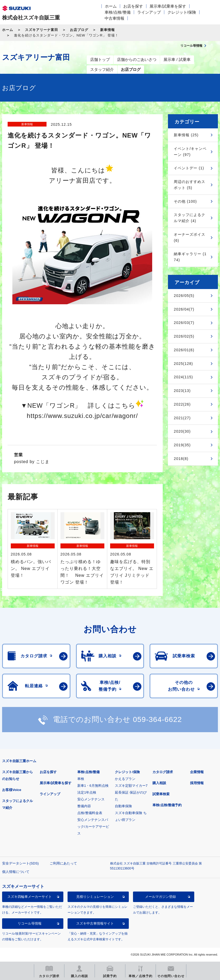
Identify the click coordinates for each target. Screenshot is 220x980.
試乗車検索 (161, 794)
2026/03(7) (184, 323)
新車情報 (108, 30)
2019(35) (182, 445)
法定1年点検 (87, 792)
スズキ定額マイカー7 (131, 786)
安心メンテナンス (91, 799)
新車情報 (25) (186, 135)
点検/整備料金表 (90, 813)
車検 (81, 779)
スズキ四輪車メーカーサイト (30, 897)
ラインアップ (149, 12)
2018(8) (181, 459)
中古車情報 (114, 18)
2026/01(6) (184, 350)
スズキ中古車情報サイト (95, 923)
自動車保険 (123, 806)
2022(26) (182, 404)
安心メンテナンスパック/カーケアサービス (93, 827)
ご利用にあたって (63, 863)
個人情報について (16, 872)
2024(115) (183, 377)
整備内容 (84, 806)
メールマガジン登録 (160, 897)
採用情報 (197, 783)
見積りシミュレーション (95, 897)
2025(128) (183, 364)
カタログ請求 (163, 772)
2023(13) (182, 391)
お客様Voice (12, 790)
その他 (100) (185, 201)
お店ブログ (79, 30)
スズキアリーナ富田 (42, 30)
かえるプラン (125, 779)
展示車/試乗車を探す (168, 6)
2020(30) (182, 431)
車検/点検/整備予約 (167, 805)
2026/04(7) (184, 309)
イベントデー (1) (189, 168)
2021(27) (182, 418)
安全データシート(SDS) (20, 863)
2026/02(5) (184, 336)
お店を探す (133, 6)
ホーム (111, 6)
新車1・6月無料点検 (93, 786)
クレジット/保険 (182, 12)
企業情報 (197, 772)
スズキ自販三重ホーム (19, 761)
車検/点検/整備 (117, 12)
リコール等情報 (30, 923)
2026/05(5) (184, 296)
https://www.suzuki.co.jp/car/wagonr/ (82, 416)
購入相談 (159, 783)
